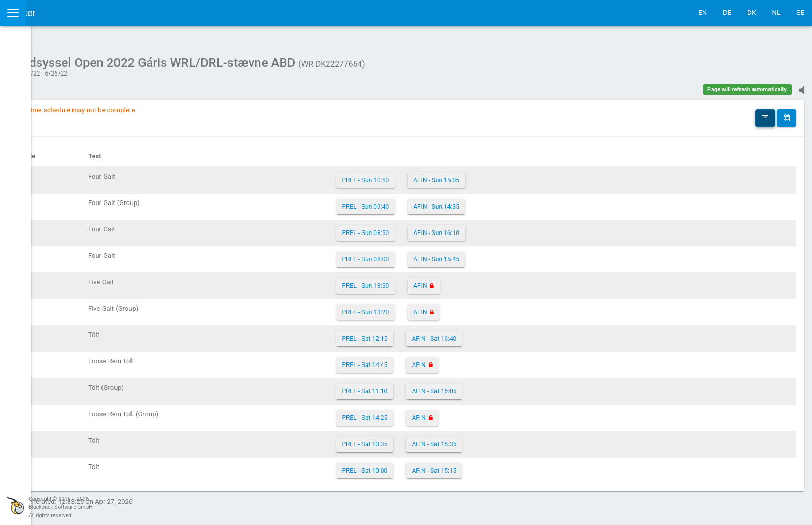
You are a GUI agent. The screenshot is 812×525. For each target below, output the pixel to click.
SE (800, 13)
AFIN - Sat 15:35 (505, 439)
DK (752, 13)
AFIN (491, 281)
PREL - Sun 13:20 (437, 307)
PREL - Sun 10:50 (437, 175)
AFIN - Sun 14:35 (508, 201)
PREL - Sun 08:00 (437, 254)
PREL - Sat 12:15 (436, 333)
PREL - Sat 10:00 (436, 465)
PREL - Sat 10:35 (436, 439)
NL (776, 13)
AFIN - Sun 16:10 (508, 228)
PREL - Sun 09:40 (437, 201)
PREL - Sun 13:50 (437, 281)
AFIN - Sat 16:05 (505, 386)
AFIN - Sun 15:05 (508, 175)
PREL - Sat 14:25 (436, 413)
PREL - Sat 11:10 (436, 386)
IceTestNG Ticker (57, 13)
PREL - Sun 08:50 (437, 228)
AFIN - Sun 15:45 (508, 254)
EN (702, 13)
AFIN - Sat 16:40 (505, 333)
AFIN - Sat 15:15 (505, 465)
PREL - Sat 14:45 (436, 360)
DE (727, 13)
